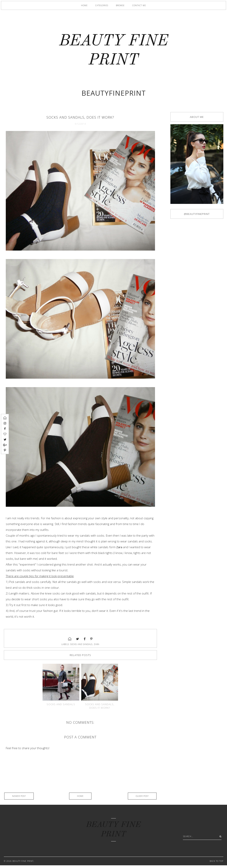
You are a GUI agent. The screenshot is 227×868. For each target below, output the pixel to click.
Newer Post (19, 799)
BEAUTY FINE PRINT (23, 864)
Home (84, 5)
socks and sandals (81, 644)
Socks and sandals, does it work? (100, 709)
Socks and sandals (61, 707)
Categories (102, 5)
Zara (97, 644)
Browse (120, 5)
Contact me (139, 5)
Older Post (142, 799)
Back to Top (217, 864)
